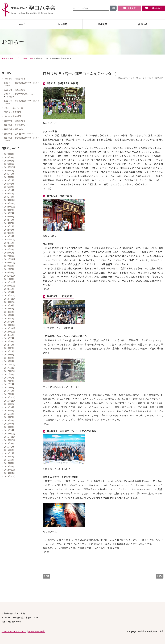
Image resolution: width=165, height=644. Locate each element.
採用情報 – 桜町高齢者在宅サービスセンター (22, 139)
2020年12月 (10, 282)
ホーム (22, 24)
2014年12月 (10, 470)
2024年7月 (9, 217)
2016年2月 (9, 427)
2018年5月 (9, 348)
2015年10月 (10, 440)
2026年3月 (9, 157)
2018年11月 (10, 328)
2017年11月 (10, 368)
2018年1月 (9, 361)
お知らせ (11, 97)
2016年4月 (9, 424)
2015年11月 (10, 437)
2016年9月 (9, 407)
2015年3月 (9, 460)
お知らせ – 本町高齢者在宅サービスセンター (22, 84)
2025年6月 (9, 180)
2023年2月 (9, 253)
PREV (160, 576)
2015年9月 (9, 443)
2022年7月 (9, 272)
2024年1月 (9, 236)
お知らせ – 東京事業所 (15, 90)
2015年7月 (9, 450)
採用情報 (129, 8)
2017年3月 (9, 388)
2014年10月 (10, 476)
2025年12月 (10, 164)
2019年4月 (9, 315)
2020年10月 (10, 286)
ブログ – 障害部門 (12, 112)
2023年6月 (9, 246)
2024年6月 (9, 220)
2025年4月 (9, 187)
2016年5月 (9, 420)
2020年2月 (9, 292)
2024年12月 (10, 200)
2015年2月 (9, 463)
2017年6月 (9, 381)
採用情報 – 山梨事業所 (15, 121)
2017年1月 (9, 394)
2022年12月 (10, 256)
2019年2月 (9, 318)
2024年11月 (10, 203)
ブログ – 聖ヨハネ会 (13, 108)
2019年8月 (9, 309)
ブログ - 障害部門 (155, 78)
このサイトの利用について (14, 631)
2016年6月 (9, 417)
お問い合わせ (153, 8)
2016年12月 (10, 397)
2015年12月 (10, 434)
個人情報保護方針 (37, 631)
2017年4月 (9, 384)
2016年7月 (9, 414)
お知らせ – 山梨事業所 (15, 78)
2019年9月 (9, 305)
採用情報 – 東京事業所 (15, 125)
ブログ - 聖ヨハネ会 (137, 78)
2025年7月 (9, 177)
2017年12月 (10, 364)
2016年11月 (10, 401)
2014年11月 (10, 473)
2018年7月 (9, 341)
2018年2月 (9, 358)
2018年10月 (10, 332)
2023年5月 (9, 249)
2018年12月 (10, 325)
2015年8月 (9, 447)
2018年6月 (9, 345)
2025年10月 (10, 167)
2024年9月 (9, 210)
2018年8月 (9, 338)
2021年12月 (10, 276)
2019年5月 (9, 312)
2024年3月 (9, 230)
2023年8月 (9, 243)
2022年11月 (10, 259)
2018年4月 (9, 351)
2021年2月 (9, 279)
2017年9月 (9, 374)
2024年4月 (9, 226)
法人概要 (62, 24)
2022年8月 (9, 269)
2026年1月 (9, 161)
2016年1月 (9, 430)
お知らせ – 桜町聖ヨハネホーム (19, 94)
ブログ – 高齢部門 (12, 116)
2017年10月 (10, 371)
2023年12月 (10, 239)
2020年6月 (9, 289)
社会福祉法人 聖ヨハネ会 (29, 10)
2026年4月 (9, 154)
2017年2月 (9, 391)
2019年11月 (10, 299)
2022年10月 (10, 263)
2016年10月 (10, 404)
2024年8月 (9, 213)
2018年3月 (9, 355)
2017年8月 (9, 378)
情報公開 (103, 24)
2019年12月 (10, 295)
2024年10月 (10, 207)
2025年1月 (9, 197)
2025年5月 (9, 184)
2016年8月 (9, 410)
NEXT (47, 576)
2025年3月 (9, 190)
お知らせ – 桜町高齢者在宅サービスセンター (22, 102)
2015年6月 (9, 453)
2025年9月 (9, 171)
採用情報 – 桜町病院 (13, 129)
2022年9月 (9, 266)
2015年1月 (9, 466)
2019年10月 (10, 302)
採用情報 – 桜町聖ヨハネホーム (19, 134)
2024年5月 (9, 223)
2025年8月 (9, 174)
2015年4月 (9, 456)
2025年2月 (9, 193)
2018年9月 (9, 335)
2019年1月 (9, 322)
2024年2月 (9, 233)
